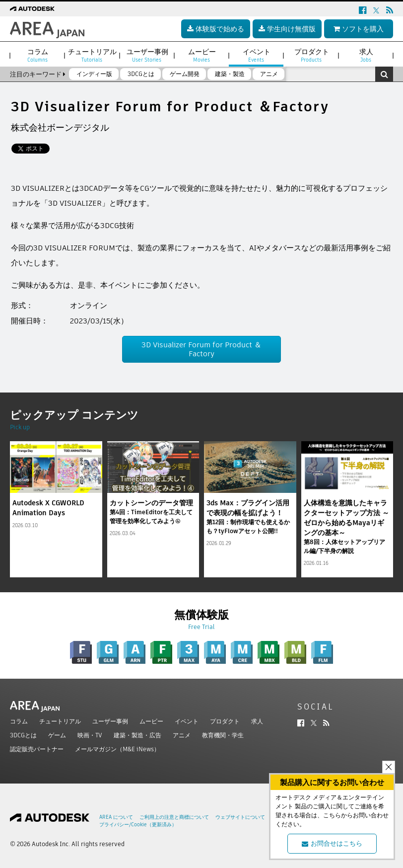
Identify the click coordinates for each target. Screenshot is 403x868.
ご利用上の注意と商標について (174, 817)
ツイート (26, 149)
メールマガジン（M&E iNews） (117, 749)
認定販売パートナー (37, 749)
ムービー (151, 721)
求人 (257, 721)
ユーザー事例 (110, 721)
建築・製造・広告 (137, 735)
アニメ (182, 735)
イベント (187, 721)
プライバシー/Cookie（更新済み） (138, 825)
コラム (19, 721)
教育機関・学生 (223, 735)
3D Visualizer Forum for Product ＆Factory (201, 349)
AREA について (116, 817)
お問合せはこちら (332, 843)
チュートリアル (60, 721)
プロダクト (225, 721)
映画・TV (90, 735)
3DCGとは (23, 735)
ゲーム (57, 735)
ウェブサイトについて (240, 817)
